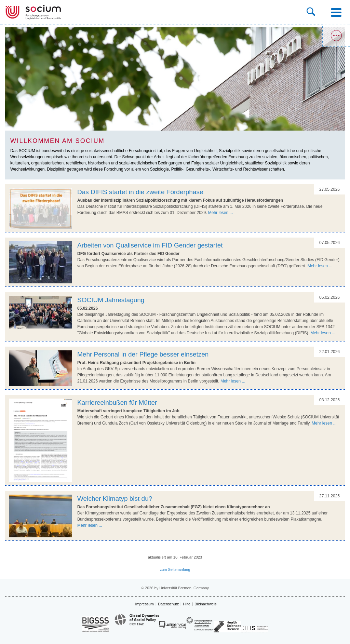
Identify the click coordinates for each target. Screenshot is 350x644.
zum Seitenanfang (175, 569)
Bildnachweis (205, 604)
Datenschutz (168, 604)
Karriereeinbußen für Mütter (117, 402)
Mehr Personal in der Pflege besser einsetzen (143, 354)
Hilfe (187, 604)
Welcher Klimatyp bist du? (115, 499)
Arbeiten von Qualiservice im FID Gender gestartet (150, 245)
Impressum (145, 604)
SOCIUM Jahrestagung (111, 300)
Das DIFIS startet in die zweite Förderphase (140, 192)
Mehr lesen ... (221, 213)
